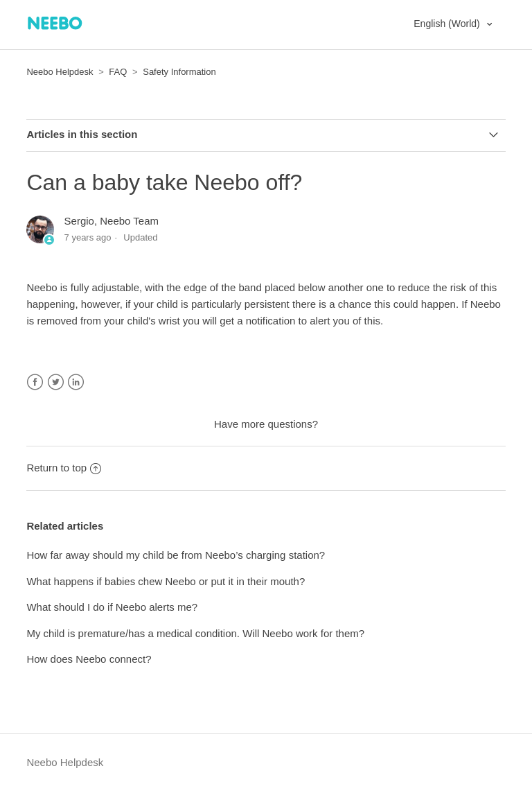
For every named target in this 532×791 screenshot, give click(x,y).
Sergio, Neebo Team (112, 221)
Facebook (35, 382)
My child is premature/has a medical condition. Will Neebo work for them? (195, 633)
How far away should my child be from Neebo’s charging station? (176, 555)
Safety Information (179, 72)
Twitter (56, 382)
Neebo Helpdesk (60, 72)
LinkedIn (76, 382)
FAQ (118, 72)
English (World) (448, 24)
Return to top (64, 468)
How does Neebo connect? (89, 659)
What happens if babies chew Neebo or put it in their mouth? (166, 581)
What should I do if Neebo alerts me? (112, 607)
